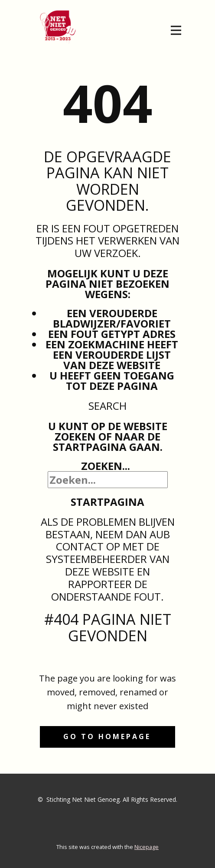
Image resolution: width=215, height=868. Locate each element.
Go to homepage (107, 736)
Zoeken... (106, 466)
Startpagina (107, 502)
